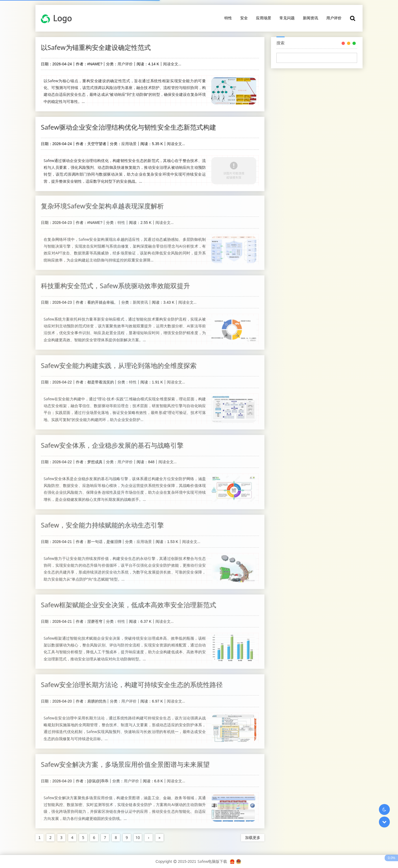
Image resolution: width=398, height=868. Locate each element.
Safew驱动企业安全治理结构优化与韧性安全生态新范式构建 (129, 127)
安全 (244, 18)
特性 (228, 18)
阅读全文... (172, 64)
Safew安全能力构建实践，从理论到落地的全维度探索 (119, 363)
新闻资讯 (310, 18)
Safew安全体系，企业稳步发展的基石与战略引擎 (112, 442)
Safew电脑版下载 (212, 861)
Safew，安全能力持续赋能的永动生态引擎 (102, 522)
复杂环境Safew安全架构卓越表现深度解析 (102, 203)
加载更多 (253, 835)
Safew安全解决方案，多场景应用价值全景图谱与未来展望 (125, 761)
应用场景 (264, 18)
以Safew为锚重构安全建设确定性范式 (96, 47)
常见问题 (287, 18)
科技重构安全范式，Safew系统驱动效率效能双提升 (115, 283)
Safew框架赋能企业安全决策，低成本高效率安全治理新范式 (129, 602)
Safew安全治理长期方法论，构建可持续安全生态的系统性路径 (132, 682)
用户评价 (334, 18)
